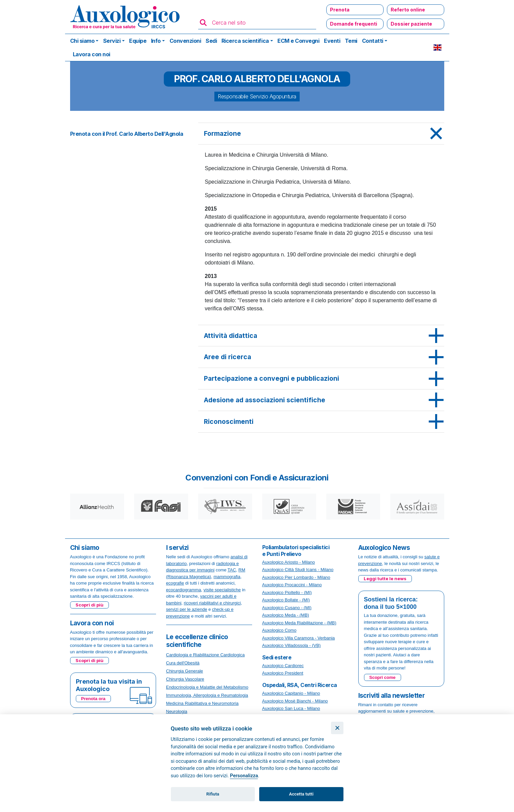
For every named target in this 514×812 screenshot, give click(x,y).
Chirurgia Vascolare (185, 679)
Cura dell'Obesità (183, 663)
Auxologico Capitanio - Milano (291, 693)
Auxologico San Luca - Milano (291, 708)
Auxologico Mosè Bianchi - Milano (295, 701)
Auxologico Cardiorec (283, 666)
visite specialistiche (222, 590)
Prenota (340, 10)
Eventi (332, 41)
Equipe (138, 41)
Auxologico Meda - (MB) (286, 615)
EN (437, 48)
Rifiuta (213, 794)
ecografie (175, 583)
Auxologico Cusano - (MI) (287, 608)
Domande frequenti (354, 24)
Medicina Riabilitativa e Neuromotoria (202, 703)
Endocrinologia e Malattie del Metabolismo (207, 687)
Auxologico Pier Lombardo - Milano (296, 577)
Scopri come (383, 677)
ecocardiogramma (184, 590)
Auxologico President (283, 673)
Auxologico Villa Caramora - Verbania (299, 638)
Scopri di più (89, 605)
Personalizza (244, 776)
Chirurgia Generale (185, 671)
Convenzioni (185, 41)
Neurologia (177, 711)
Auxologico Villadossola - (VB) (292, 645)
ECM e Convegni (298, 41)
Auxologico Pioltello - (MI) (287, 592)
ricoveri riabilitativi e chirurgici (212, 603)
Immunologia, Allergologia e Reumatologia (207, 695)
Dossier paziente (411, 24)
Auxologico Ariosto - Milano (289, 562)
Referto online (408, 10)
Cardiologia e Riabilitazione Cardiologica (205, 655)
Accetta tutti (301, 794)
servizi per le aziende (187, 609)
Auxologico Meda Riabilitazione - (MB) (299, 623)
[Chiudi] (337, 728)
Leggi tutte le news (385, 579)
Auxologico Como (279, 630)
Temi (351, 41)
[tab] (321, 134)
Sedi (211, 41)
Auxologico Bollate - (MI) (286, 600)
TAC (232, 570)
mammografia (227, 577)
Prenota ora (93, 699)
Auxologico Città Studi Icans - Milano (298, 570)
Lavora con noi (92, 54)
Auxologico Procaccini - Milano (292, 585)
